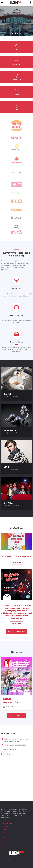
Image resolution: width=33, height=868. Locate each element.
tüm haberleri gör (16, 716)
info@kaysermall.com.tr (11, 754)
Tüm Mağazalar (7, 823)
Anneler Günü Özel (11, 702)
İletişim (5, 844)
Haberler (5, 838)
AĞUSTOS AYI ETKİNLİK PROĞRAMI (16, 556)
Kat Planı (5, 832)
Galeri (4, 841)
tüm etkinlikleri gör (17, 632)
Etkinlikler (6, 826)
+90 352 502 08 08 (10, 749)
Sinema (5, 829)
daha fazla (16, 562)
